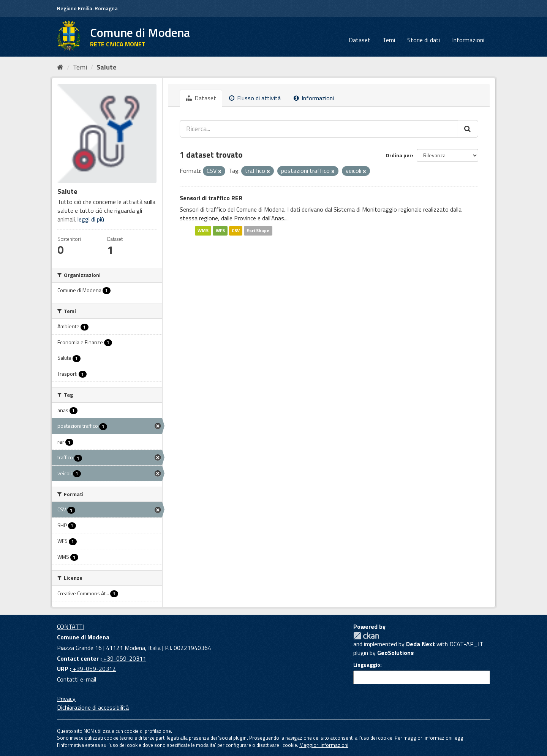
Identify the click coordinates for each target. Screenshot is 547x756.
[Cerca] (468, 129)
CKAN (366, 636)
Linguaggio (367, 665)
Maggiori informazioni (324, 745)
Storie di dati (424, 40)
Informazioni (468, 40)
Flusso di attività (255, 98)
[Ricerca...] (319, 129)
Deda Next (421, 644)
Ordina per (399, 155)
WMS (203, 230)
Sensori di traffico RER (211, 198)
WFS (220, 230)
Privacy (66, 699)
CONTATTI (71, 626)
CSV (236, 230)
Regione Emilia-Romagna (87, 8)
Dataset (360, 40)
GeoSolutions (395, 653)
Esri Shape (258, 230)
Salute (107, 67)
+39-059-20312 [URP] (94, 669)
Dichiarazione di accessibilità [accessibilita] (93, 707)
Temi (389, 40)
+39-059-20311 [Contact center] (124, 658)
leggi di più (91, 219)
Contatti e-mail (77, 679)
